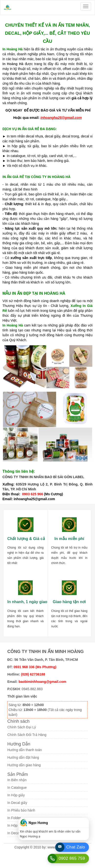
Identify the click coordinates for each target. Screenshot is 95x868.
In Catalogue (17, 788)
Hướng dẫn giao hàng (24, 765)
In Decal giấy (17, 803)
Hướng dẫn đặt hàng (23, 757)
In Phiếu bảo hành (21, 810)
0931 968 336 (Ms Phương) (35, 667)
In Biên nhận (17, 780)
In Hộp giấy (16, 795)
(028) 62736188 (33, 674)
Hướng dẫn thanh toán (25, 750)
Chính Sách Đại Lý (22, 727)
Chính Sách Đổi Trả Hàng (27, 735)
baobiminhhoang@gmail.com (42, 682)
